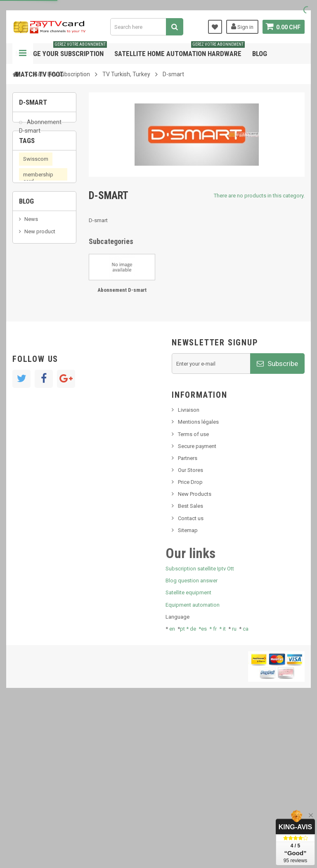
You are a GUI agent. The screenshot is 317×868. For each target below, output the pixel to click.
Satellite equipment (188, 752)
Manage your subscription (61, 50)
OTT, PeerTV (37, 306)
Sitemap (188, 690)
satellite (34, 259)
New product (40, 390)
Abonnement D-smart (40, 130)
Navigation (23, 54)
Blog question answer (192, 740)
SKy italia (35, 402)
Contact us (191, 678)
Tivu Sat (34, 435)
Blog (260, 54)
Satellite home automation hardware (180, 50)
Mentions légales (198, 582)
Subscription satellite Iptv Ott (200, 728)
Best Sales (190, 666)
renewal (32, 227)
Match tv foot (39, 74)
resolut (33, 448)
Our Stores (190, 630)
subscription (44, 274)
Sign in (242, 26)
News (31, 377)
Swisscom (36, 189)
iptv (27, 290)
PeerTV (34, 321)
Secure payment (197, 606)
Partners (188, 618)
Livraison (189, 569)
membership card (38, 208)
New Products (195, 653)
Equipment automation (193, 764)
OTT (48, 290)
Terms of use (193, 594)
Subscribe (277, 523)
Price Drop (190, 642)
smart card (36, 243)
